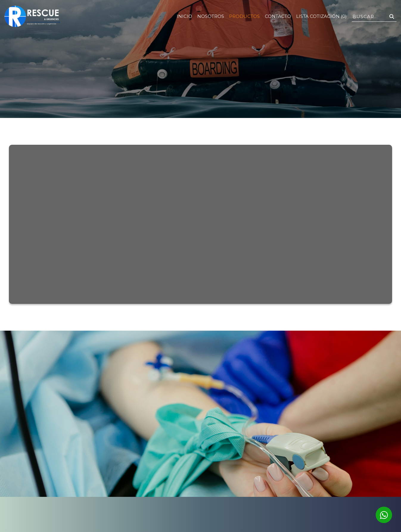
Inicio (184, 16)
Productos (244, 16)
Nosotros (211, 16)
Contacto (278, 16)
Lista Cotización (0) (321, 16)
